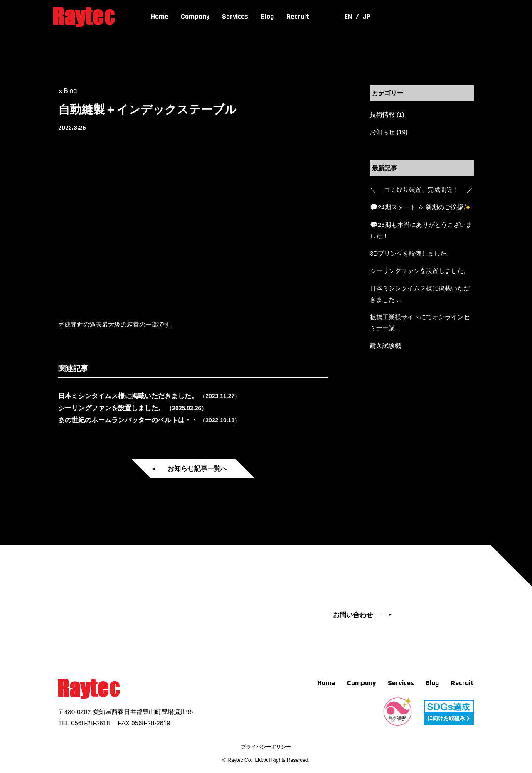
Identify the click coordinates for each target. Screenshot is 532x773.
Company (195, 16)
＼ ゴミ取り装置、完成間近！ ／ (421, 190)
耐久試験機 (385, 346)
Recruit (298, 16)
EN (349, 16)
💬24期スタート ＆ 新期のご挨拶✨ (420, 207)
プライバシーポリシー (266, 747)
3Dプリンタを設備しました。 (411, 253)
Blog (267, 16)
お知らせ (382, 132)
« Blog (68, 91)
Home (160, 16)
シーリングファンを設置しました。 (420, 271)
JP (367, 16)
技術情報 (382, 114)
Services (235, 16)
